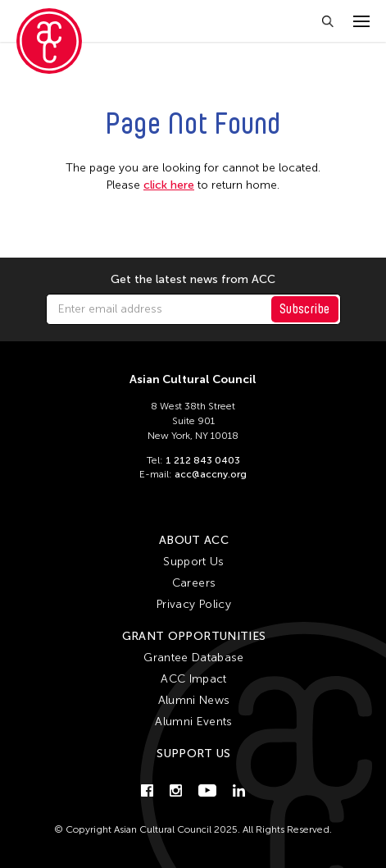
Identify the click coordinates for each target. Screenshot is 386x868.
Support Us (194, 562)
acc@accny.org (211, 474)
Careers (194, 583)
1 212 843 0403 (203, 460)
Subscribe (305, 309)
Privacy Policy (194, 604)
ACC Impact (194, 679)
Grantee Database (194, 658)
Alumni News (194, 700)
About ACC (194, 540)
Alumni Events (194, 722)
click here (169, 185)
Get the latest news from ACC (193, 280)
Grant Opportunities (194, 636)
